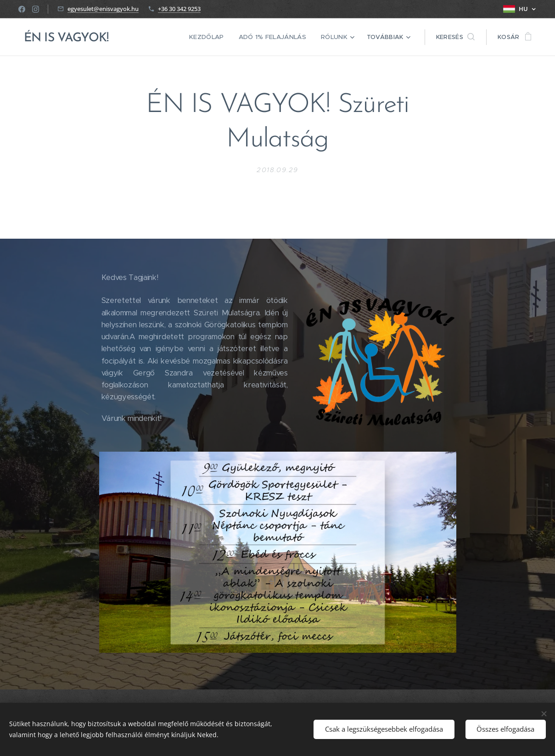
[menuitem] (212, 37)
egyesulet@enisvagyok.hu (103, 9)
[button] (455, 37)
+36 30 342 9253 (179, 9)
